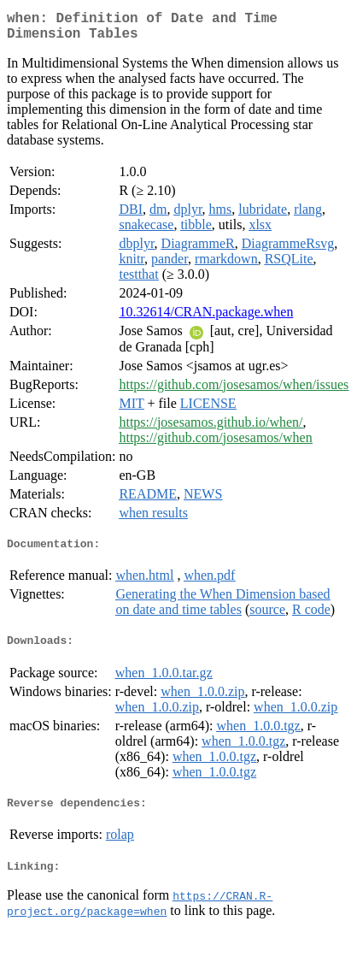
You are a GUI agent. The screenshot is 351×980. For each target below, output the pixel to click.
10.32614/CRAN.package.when (206, 319)
